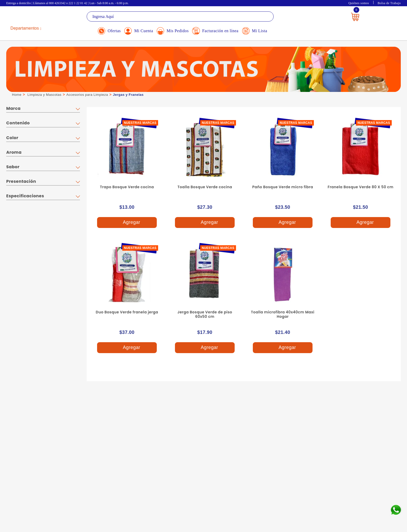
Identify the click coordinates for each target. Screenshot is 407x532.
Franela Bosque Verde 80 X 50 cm (360, 187)
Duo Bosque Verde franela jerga (127, 312)
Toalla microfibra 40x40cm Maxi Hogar (283, 314)
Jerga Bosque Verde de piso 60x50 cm (205, 314)
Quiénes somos (359, 3)
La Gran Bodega (30, 17)
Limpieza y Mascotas (45, 95)
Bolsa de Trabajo (389, 3)
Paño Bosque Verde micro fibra (283, 187)
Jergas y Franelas (128, 95)
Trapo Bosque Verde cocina (127, 187)
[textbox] (180, 16)
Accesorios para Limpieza (87, 95)
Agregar (127, 223)
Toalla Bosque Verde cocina (205, 187)
